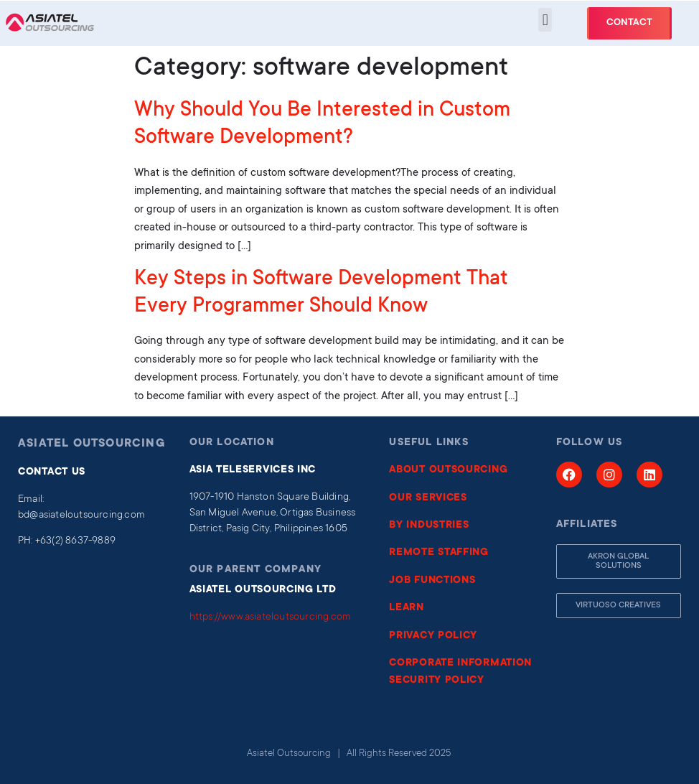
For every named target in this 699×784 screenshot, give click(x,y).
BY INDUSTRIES (429, 526)
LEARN (407, 608)
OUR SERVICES (428, 498)
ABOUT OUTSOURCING (448, 470)
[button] (545, 20)
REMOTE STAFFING (439, 553)
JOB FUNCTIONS (432, 581)
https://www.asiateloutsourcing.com (271, 617)
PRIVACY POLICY (433, 636)
